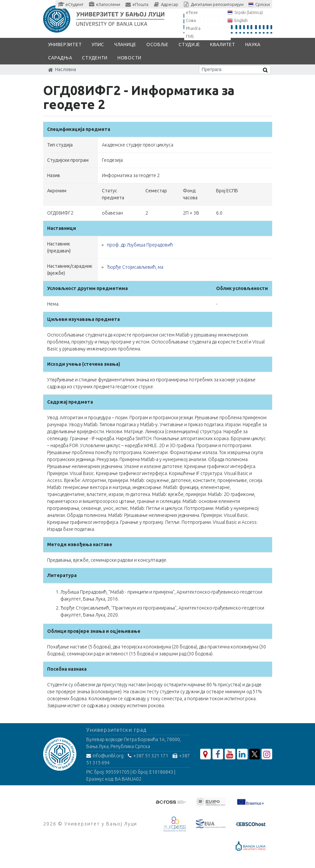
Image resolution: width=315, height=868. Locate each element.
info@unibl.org (105, 756)
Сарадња (60, 58)
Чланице (125, 45)
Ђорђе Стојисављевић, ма (135, 267)
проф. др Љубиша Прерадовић (140, 245)
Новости (129, 58)
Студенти (95, 58)
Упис (98, 45)
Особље (157, 45)
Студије (189, 45)
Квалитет (223, 45)
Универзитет (65, 45)
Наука (253, 45)
